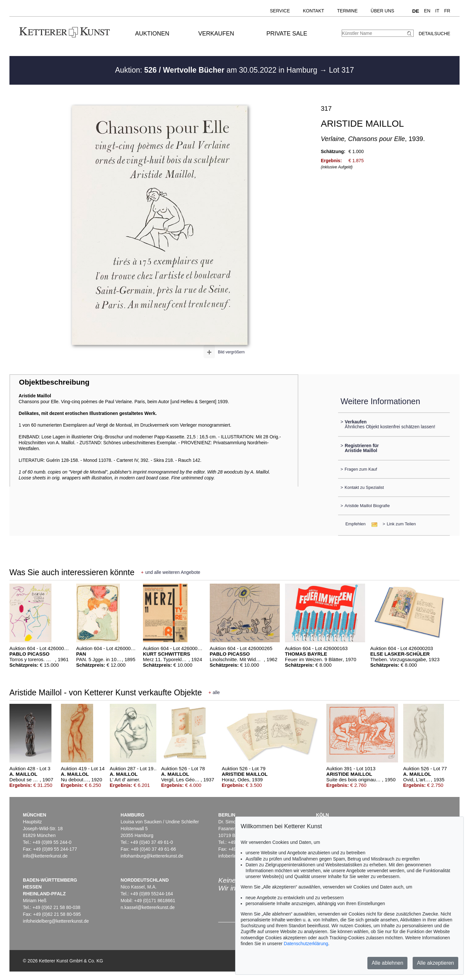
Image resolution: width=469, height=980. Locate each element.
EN (427, 11)
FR (447, 11)
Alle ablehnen (387, 963)
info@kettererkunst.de (45, 856)
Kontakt (313, 11)
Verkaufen (216, 34)
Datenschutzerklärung (306, 944)
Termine (347, 11)
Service (280, 11)
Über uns (382, 11)
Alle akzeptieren (435, 963)
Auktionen (152, 34)
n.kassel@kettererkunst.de (148, 907)
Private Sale (287, 34)
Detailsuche (434, 34)
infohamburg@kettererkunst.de (152, 856)
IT (437, 11)
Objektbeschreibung (54, 382)
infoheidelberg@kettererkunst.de (56, 921)
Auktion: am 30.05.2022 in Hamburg (217, 70)
